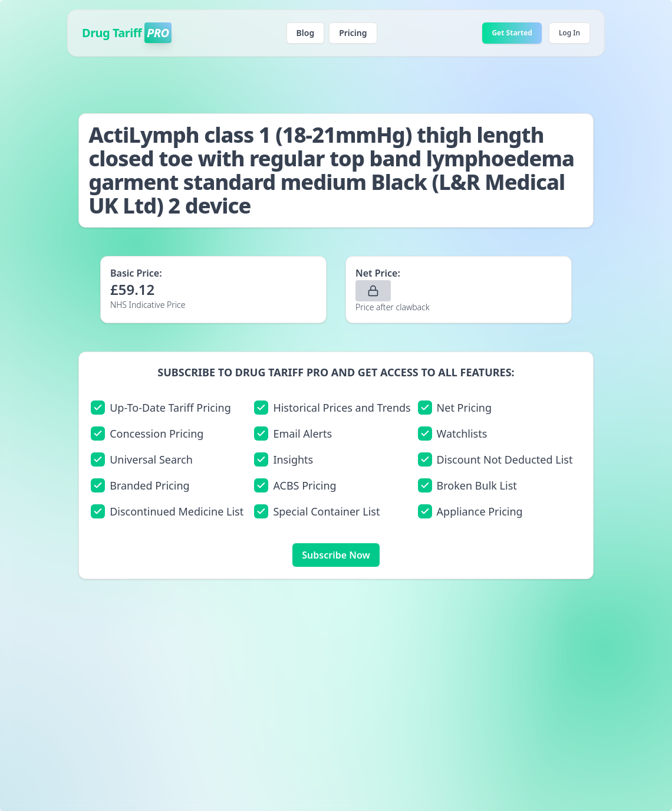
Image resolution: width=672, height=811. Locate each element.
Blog (306, 33)
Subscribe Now (336, 555)
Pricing (353, 33)
